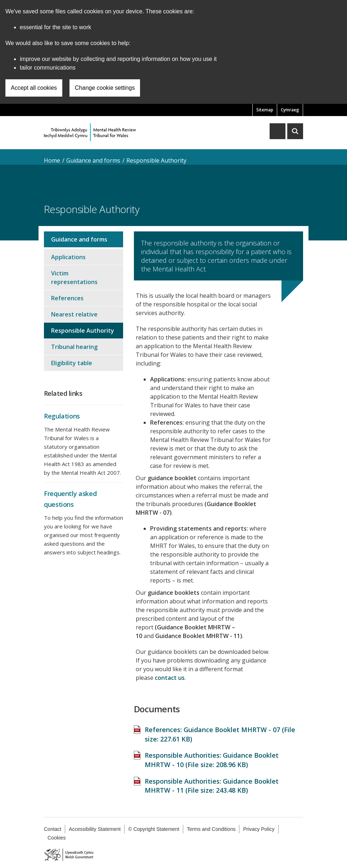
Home (52, 160)
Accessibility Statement (95, 829)
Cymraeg (290, 110)
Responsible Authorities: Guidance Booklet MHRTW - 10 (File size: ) (212, 760)
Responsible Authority (156, 160)
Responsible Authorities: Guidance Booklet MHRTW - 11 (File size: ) (212, 786)
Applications (68, 257)
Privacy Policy (259, 829)
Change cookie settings (105, 88)
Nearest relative (74, 314)
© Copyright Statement (154, 829)
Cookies (57, 838)
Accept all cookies (34, 88)
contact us (170, 678)
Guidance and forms (93, 160)
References (67, 298)
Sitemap (265, 110)
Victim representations (74, 278)
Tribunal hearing (74, 347)
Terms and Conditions (211, 829)
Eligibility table (72, 363)
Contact (53, 829)
